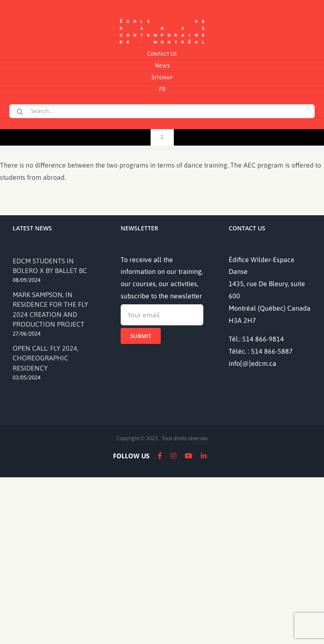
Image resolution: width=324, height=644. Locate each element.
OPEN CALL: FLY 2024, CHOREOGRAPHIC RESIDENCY (46, 358)
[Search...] (162, 111)
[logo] (162, 18)
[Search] (20, 111)
